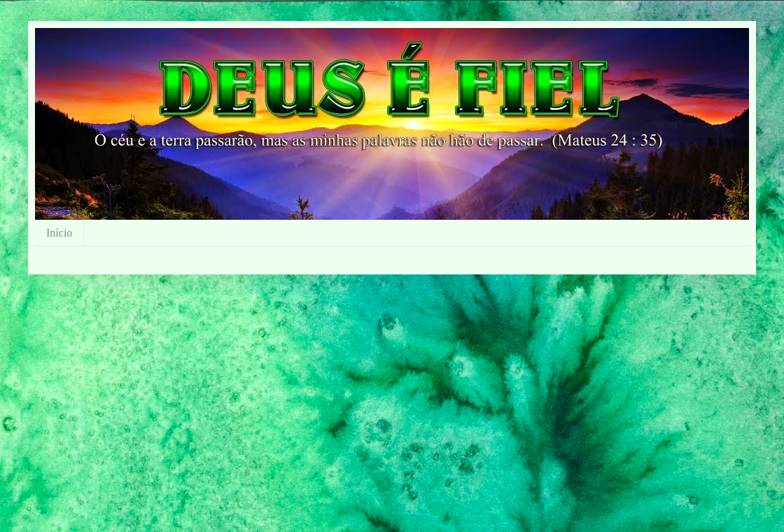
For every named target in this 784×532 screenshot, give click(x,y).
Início (59, 233)
